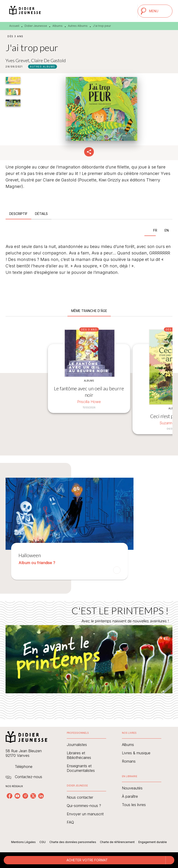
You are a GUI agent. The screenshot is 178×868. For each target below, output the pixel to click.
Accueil (14, 26)
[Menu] (155, 11)
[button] (43, 67)
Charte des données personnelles (73, 842)
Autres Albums (78, 26)
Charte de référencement (117, 842)
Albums (57, 26)
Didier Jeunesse (36, 26)
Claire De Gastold (48, 60)
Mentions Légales (23, 842)
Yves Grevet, (18, 60)
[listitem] (10, 796)
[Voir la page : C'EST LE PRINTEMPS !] (89, 655)
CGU (43, 842)
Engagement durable (153, 842)
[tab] (18, 214)
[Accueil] (25, 11)
